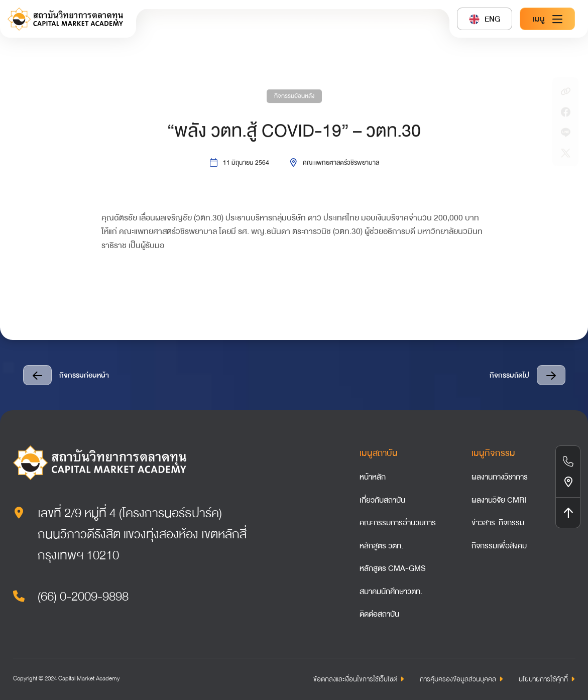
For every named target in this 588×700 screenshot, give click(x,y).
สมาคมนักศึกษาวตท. (391, 592)
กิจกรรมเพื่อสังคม (499, 546)
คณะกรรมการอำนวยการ (398, 523)
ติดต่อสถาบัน (379, 614)
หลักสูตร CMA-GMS (393, 568)
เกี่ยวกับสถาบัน (382, 500)
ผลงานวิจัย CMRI (499, 500)
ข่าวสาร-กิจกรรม (498, 523)
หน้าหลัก (373, 477)
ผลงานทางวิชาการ (500, 477)
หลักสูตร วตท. (381, 546)
